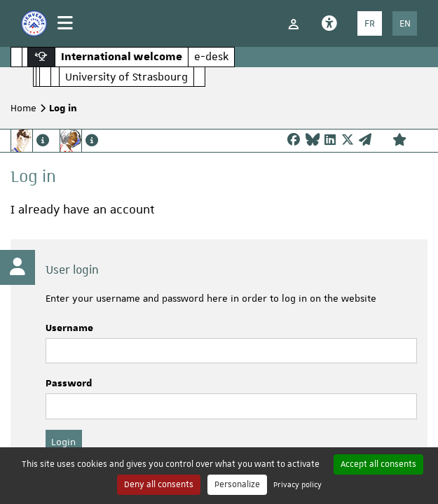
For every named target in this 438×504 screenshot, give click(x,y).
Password (69, 384)
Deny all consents (159, 484)
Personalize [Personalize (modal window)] (237, 484)
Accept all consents (378, 464)
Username (69, 328)
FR (370, 23)
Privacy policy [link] (297, 484)
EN (405, 23)
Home (23, 108)
